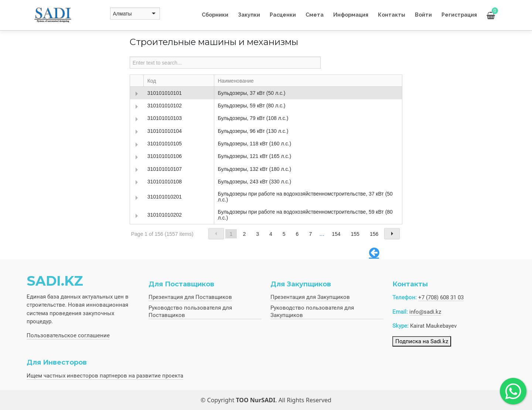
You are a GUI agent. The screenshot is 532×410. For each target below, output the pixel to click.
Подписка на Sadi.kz (422, 341)
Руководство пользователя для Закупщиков (312, 311)
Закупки (249, 15)
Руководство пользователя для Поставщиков (190, 311)
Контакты (392, 15)
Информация (351, 15)
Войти (423, 15)
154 (336, 234)
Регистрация (459, 15)
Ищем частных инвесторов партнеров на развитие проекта (105, 376)
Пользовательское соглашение (68, 335)
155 (355, 234)
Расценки (283, 15)
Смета (315, 15)
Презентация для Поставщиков (190, 297)
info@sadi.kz (425, 312)
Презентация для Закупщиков (310, 297)
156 (374, 234)
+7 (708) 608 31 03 (441, 297)
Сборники (215, 15)
